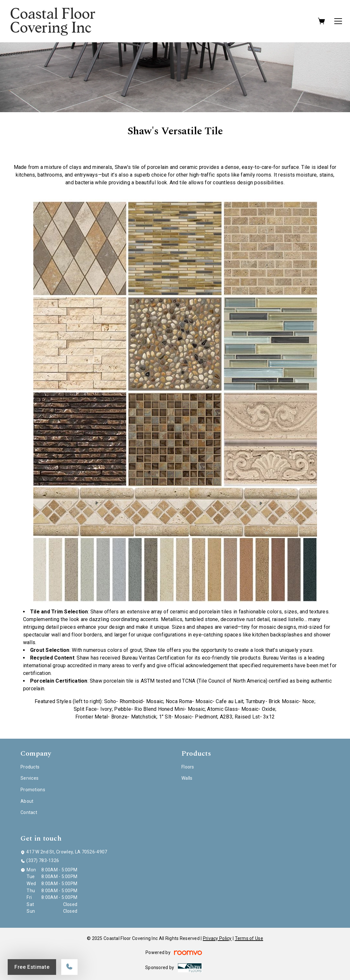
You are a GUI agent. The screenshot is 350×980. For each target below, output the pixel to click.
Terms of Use (249, 938)
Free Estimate (32, 967)
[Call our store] (69, 967)
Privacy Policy (217, 938)
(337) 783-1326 (43, 860)
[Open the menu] (338, 21)
